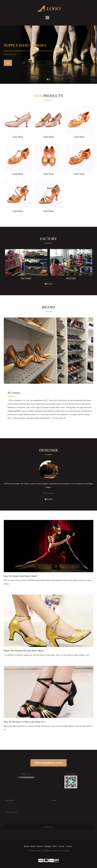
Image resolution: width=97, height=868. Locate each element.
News (55, 846)
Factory (62, 846)
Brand (33, 846)
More (8, 63)
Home (26, 846)
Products (40, 846)
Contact (69, 846)
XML (67, 851)
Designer (48, 846)
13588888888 (26, 777)
